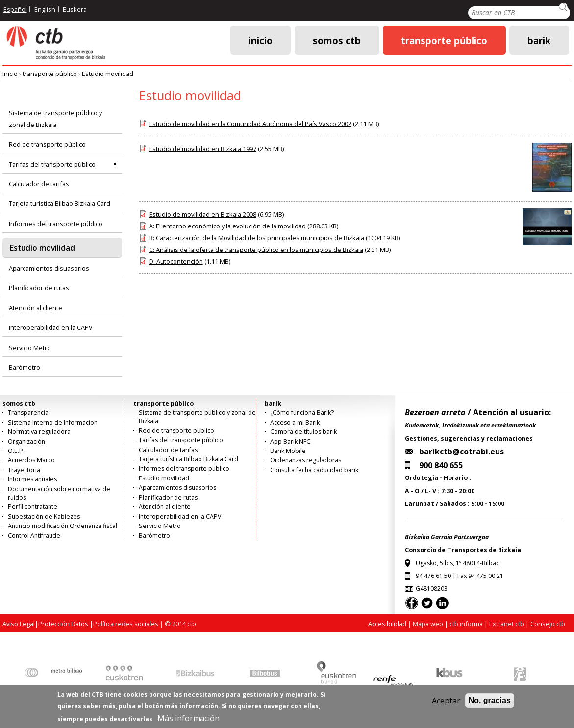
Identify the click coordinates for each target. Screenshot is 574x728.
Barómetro (25, 367)
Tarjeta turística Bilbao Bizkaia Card (60, 203)
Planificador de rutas (39, 288)
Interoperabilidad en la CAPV (51, 327)
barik (539, 40)
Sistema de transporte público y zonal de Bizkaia (55, 119)
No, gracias (490, 702)
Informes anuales (32, 479)
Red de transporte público (47, 144)
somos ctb (337, 40)
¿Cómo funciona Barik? (302, 413)
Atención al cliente (36, 308)
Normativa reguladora (39, 432)
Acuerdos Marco (31, 460)
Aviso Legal (19, 624)
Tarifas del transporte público (52, 164)
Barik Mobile (288, 451)
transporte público (444, 40)
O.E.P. (16, 451)
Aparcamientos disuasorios (49, 268)
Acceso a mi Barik (295, 422)
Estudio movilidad (108, 74)
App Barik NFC (290, 441)
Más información (188, 720)
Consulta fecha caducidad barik (314, 470)
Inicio (261, 40)
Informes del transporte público (56, 224)
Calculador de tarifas (39, 184)
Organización (26, 441)
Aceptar (446, 702)
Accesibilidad (387, 624)
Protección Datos (63, 624)
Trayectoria (24, 470)
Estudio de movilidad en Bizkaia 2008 (203, 214)
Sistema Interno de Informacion (53, 422)
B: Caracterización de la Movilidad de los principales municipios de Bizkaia (257, 238)
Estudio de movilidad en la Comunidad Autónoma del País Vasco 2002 (250, 124)
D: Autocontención (176, 261)
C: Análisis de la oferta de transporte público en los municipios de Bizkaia (256, 250)
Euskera (75, 9)
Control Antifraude (34, 536)
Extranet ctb (507, 624)
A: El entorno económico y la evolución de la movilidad (227, 226)
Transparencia (28, 413)
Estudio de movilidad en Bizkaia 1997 (203, 149)
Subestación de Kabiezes (44, 516)
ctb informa (466, 624)
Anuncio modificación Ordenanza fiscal (62, 526)
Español (15, 9)
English (45, 9)
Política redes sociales (126, 624)
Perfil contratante (33, 507)
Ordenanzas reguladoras (306, 460)
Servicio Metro (30, 348)
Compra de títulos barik (303, 432)
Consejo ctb (548, 624)
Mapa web (428, 624)
